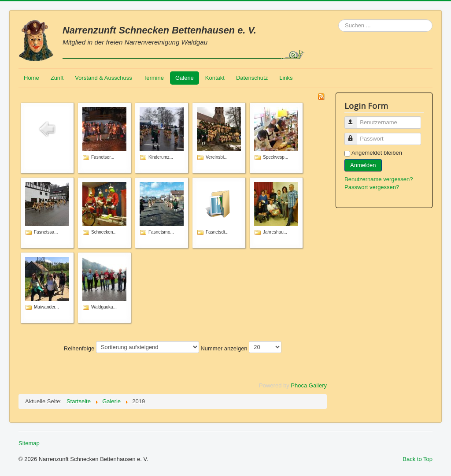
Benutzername (355, 119)
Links (286, 78)
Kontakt (215, 78)
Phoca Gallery (309, 385)
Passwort (355, 135)
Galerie (185, 78)
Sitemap (29, 443)
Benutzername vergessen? (379, 179)
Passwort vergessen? (372, 187)
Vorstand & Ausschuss (103, 78)
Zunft (57, 78)
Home (31, 78)
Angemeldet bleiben (377, 153)
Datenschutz (252, 78)
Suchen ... (338, 20)
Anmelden (363, 165)
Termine (154, 78)
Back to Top (418, 459)
